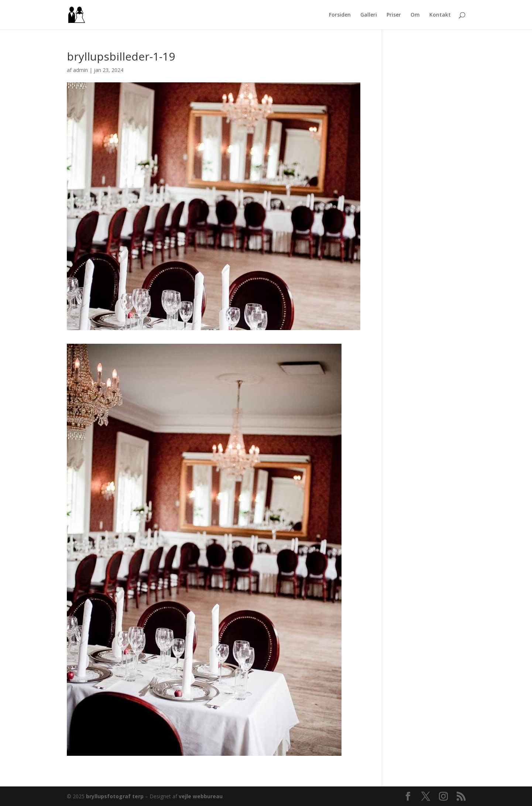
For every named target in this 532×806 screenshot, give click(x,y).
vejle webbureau (201, 796)
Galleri (369, 15)
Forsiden (340, 15)
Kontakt (440, 15)
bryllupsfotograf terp (115, 796)
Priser (394, 15)
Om (415, 15)
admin (80, 70)
